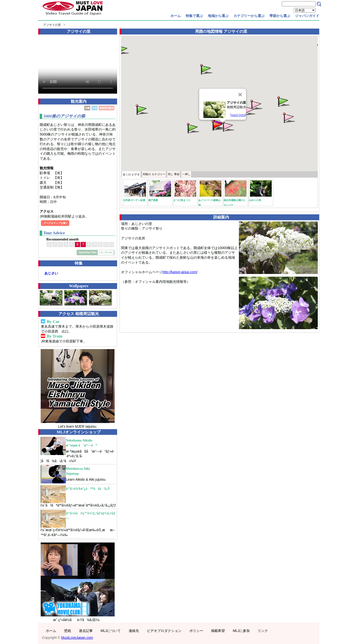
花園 (87, 108)
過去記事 (86, 631)
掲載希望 (218, 631)
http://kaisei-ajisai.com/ (180, 272)
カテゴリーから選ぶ (249, 16)
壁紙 (68, 631)
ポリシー (196, 631)
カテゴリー (154, 174)
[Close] (240, 95)
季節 (174, 174)
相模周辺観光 (106, 108)
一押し (186, 174)
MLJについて (111, 631)
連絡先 (134, 631)
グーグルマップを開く (56, 223)
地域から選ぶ (218, 16)
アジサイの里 (52, 25)
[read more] (238, 115)
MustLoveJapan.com (77, 638)
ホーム (176, 16)
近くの (131, 174)
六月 (94, 108)
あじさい (51, 273)
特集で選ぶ (194, 16)
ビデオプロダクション (164, 631)
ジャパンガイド (307, 16)
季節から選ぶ (280, 16)
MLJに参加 (241, 631)
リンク (263, 631)
